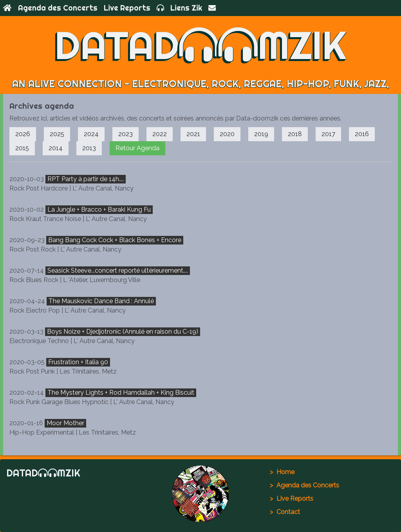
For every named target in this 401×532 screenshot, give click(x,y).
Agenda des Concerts (58, 8)
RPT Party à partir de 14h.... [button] (86, 179)
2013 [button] (89, 148)
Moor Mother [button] (65, 423)
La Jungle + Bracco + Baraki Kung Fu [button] (99, 209)
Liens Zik (186, 8)
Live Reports (127, 8)
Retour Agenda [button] (137, 148)
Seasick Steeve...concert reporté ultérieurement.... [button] (118, 270)
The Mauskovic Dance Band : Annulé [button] (101, 301)
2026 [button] (23, 134)
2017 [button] (328, 134)
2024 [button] (91, 134)
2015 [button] (22, 148)
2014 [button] (56, 148)
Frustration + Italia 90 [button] (78, 362)
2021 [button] (193, 134)
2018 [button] (295, 134)
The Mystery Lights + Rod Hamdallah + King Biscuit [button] (121, 393)
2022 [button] (160, 134)
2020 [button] (227, 134)
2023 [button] (126, 134)
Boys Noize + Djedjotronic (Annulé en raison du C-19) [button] (123, 332)
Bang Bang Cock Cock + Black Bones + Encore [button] (115, 240)
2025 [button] (57, 134)
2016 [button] (362, 134)
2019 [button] (261, 134)
